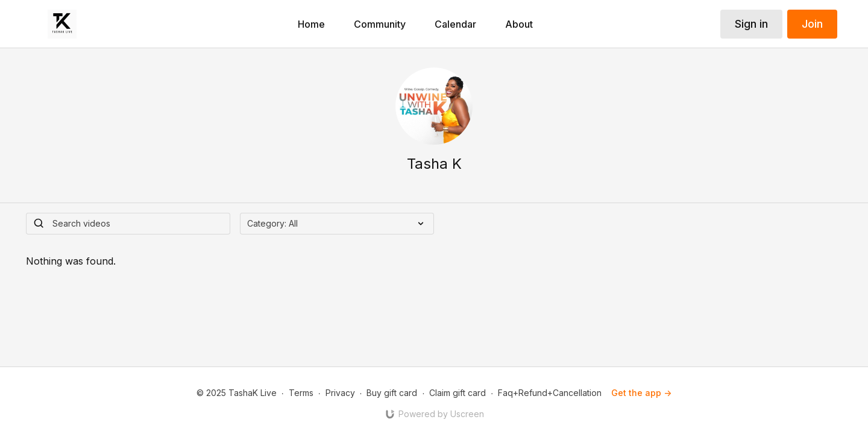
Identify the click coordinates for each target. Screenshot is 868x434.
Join (812, 24)
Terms (301, 393)
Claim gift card (458, 393)
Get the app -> (641, 393)
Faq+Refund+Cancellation (550, 393)
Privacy (340, 393)
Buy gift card (392, 393)
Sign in (751, 24)
